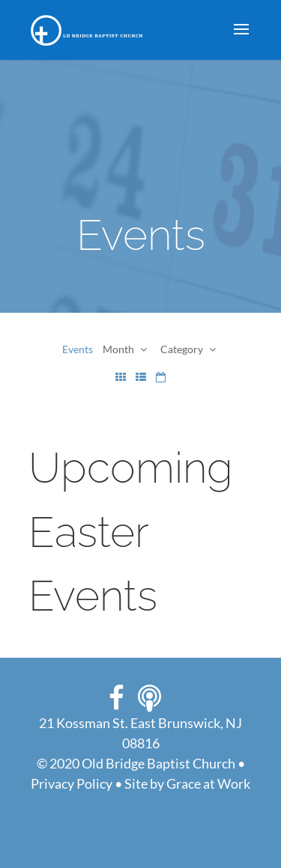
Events (78, 349)
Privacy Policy (72, 783)
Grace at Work (208, 783)
